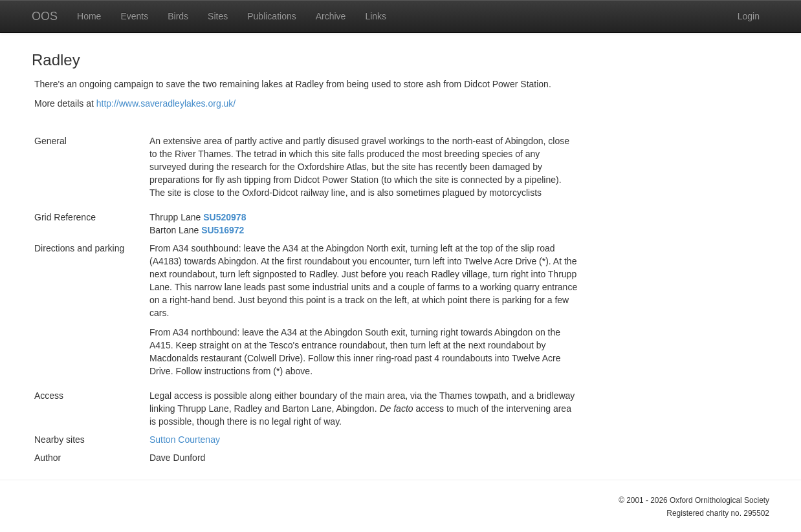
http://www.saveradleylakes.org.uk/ (166, 103)
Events (134, 16)
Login (749, 16)
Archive (331, 16)
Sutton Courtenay (185, 440)
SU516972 (223, 230)
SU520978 (225, 217)
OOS (45, 16)
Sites (218, 16)
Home (89, 16)
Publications (272, 16)
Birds (178, 16)
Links (376, 16)
